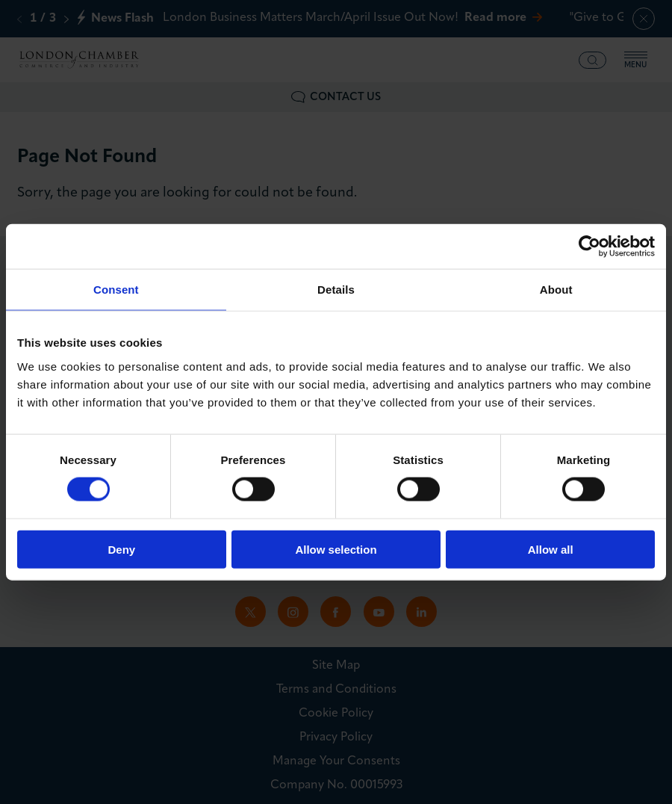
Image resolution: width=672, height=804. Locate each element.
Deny (121, 549)
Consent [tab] (116, 290)
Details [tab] (336, 290)
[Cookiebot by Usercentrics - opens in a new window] (589, 247)
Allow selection (336, 549)
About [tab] (556, 290)
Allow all (551, 549)
